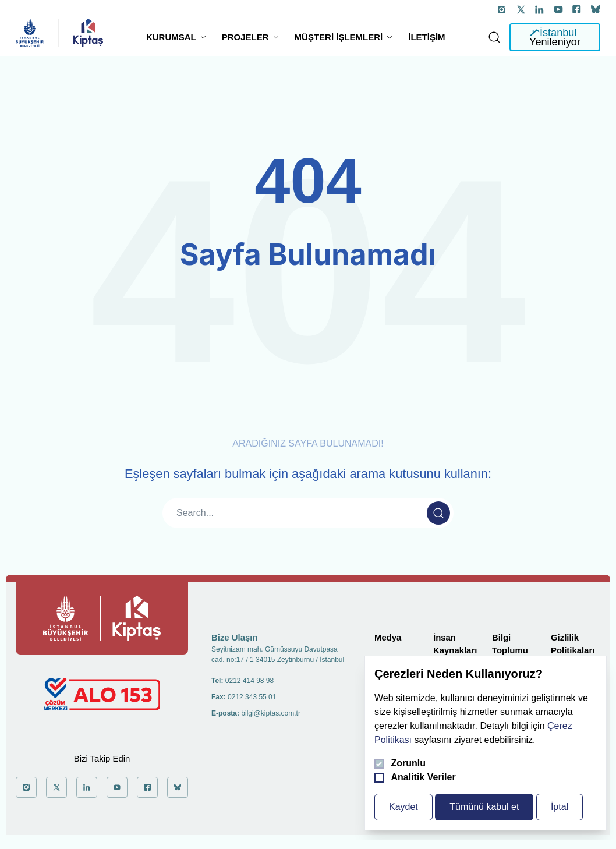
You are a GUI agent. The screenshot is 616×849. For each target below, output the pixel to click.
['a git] (502, 9)
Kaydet (403, 807)
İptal (560, 807)
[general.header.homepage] (30, 33)
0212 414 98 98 (249, 681)
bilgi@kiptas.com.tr (271, 713)
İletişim (426, 37)
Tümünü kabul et (484, 807)
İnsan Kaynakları (455, 644)
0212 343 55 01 (252, 697)
